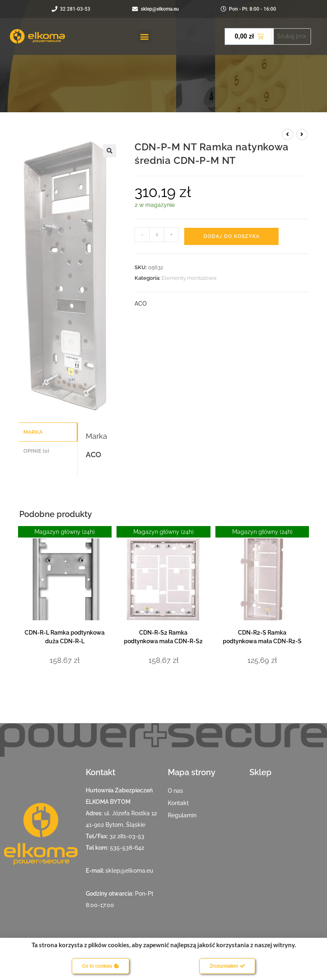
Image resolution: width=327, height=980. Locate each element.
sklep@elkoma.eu (129, 871)
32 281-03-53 (127, 836)
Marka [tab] (33, 432)
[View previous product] (288, 134)
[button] (145, 36)
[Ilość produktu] (157, 235)
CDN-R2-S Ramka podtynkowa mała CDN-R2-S (262, 637)
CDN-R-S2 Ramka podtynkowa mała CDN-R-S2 (163, 637)
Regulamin (182, 815)
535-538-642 (127, 848)
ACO (141, 304)
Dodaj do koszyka (232, 236)
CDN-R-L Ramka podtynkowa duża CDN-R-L (65, 637)
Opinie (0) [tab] (36, 450)
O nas (175, 791)
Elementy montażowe (189, 278)
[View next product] (302, 134)
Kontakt (178, 803)
